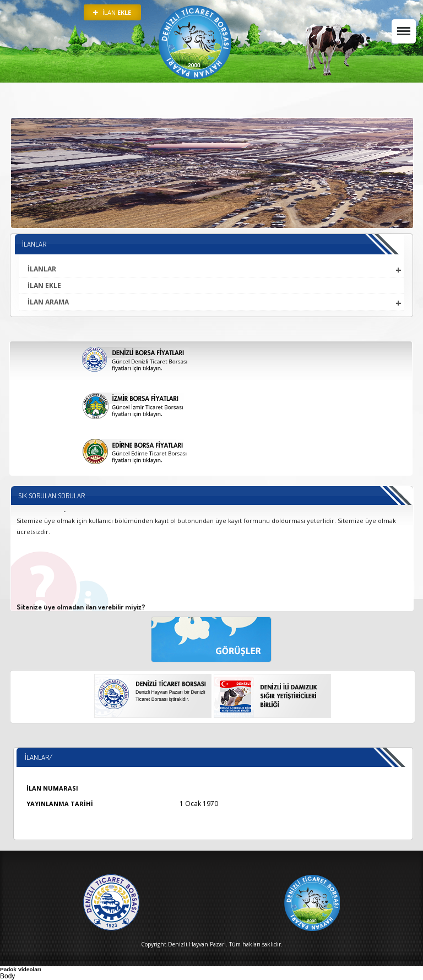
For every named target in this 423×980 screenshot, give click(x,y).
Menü (401, 26)
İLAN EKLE (44, 285)
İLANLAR (42, 269)
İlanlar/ (39, 757)
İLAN (112, 12)
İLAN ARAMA (48, 302)
